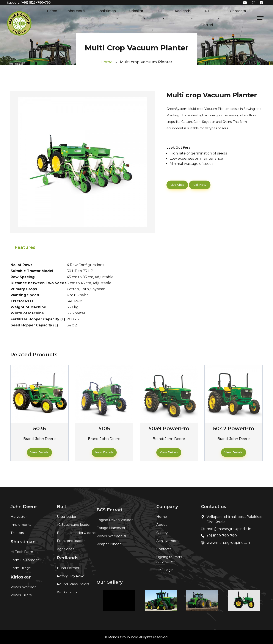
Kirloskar (136, 11)
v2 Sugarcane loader (74, 525)
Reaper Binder (109, 544)
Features (25, 247)
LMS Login (165, 570)
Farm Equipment (25, 560)
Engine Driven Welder (115, 520)
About (162, 525)
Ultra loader (67, 517)
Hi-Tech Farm (22, 552)
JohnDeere (75, 11)
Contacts (238, 11)
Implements (21, 525)
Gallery (162, 533)
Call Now (200, 185)
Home (52, 11)
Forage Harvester (111, 528)
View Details (39, 452)
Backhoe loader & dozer (77, 533)
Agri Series (65, 549)
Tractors (17, 533)
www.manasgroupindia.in (228, 543)
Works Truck (67, 592)
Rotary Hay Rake (71, 576)
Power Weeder (23, 587)
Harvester (19, 517)
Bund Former (68, 568)
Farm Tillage (21, 568)
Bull (159, 11)
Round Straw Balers (73, 584)
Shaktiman (107, 11)
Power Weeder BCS (113, 536)
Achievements (168, 541)
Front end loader (71, 541)
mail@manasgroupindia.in (229, 529)
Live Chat (177, 185)
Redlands (183, 11)
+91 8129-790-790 (222, 536)
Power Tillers (21, 595)
